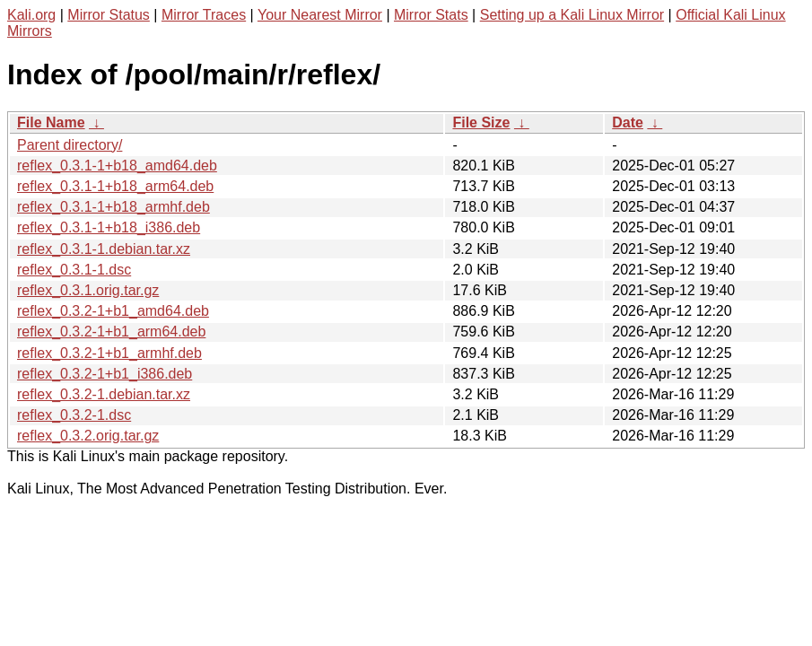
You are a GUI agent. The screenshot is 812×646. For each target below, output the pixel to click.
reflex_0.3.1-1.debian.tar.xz (104, 249)
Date (628, 122)
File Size (481, 122)
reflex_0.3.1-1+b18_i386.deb (109, 227)
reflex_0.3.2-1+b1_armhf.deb (109, 353)
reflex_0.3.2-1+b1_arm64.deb (111, 332)
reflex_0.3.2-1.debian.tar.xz (104, 394)
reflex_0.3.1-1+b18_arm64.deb (115, 186)
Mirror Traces (204, 15)
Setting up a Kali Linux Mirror (572, 15)
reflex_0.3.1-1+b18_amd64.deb (117, 166)
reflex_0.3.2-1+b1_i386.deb (105, 374)
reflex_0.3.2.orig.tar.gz (88, 436)
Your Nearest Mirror (320, 15)
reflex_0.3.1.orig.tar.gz (88, 290)
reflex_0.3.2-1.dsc (74, 415)
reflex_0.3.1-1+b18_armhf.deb (114, 207)
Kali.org (31, 15)
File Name (51, 122)
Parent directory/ (70, 145)
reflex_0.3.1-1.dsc (74, 270)
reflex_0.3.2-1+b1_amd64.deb (113, 311)
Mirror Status (109, 15)
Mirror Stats (431, 15)
